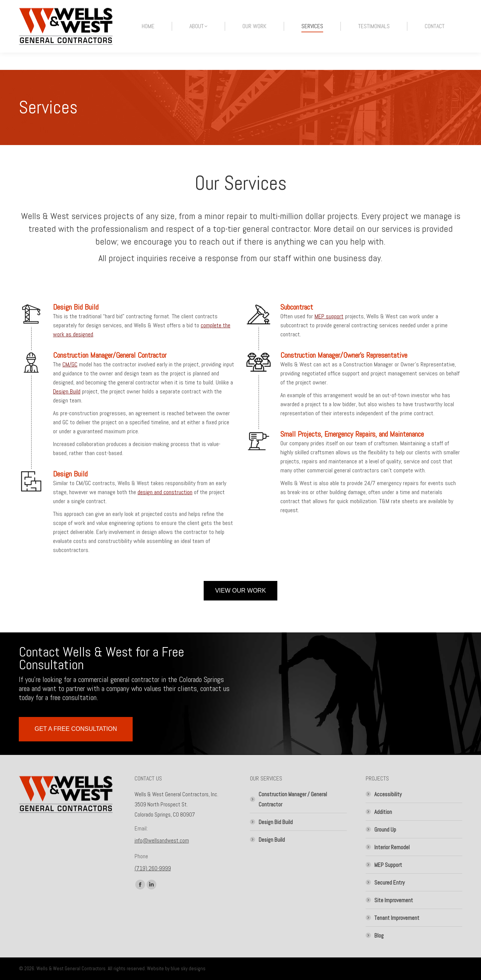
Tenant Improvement (397, 918)
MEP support (329, 316)
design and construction (165, 492)
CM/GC (70, 364)
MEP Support (388, 865)
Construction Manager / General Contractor (293, 799)
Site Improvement (394, 900)
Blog (379, 935)
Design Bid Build (276, 822)
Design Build (67, 391)
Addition (383, 812)
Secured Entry (389, 882)
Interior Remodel (392, 847)
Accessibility (388, 794)
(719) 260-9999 (153, 868)
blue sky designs (188, 969)
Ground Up (385, 830)
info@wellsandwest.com (162, 840)
